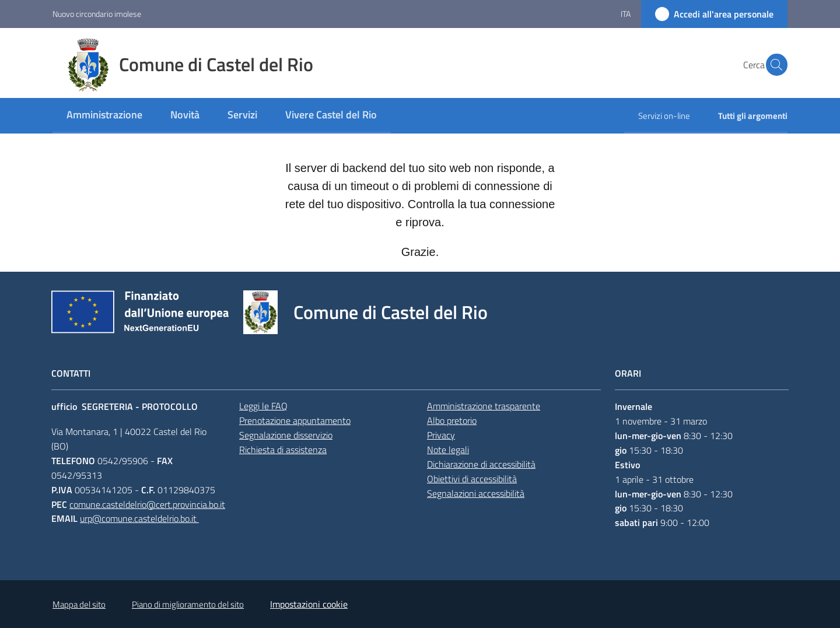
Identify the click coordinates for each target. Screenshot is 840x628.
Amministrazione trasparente (484, 406)
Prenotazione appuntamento (295, 420)
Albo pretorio (452, 420)
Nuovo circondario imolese (97, 14)
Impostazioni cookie (309, 604)
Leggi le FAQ (263, 406)
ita (626, 14)
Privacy (441, 435)
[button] (773, 65)
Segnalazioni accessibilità (476, 493)
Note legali (448, 450)
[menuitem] (104, 116)
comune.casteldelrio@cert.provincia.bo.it (147, 504)
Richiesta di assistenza (283, 450)
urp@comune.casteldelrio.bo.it (139, 518)
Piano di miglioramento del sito (188, 604)
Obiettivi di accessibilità (472, 479)
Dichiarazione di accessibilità (481, 464)
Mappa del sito (79, 604)
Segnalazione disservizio (286, 435)
